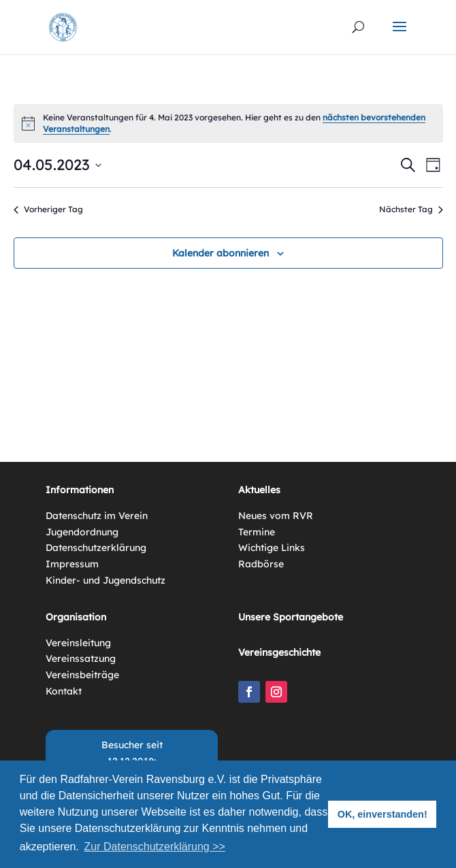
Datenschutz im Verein (97, 516)
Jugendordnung (82, 532)
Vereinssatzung (81, 658)
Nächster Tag (411, 209)
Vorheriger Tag (48, 209)
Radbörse (261, 564)
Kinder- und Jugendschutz (105, 580)
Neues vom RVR (276, 516)
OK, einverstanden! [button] (382, 814)
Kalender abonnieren (221, 253)
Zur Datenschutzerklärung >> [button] (155, 847)
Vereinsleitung (78, 643)
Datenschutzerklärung (96, 548)
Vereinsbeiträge (82, 675)
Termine (257, 532)
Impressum (72, 564)
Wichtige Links (272, 548)
